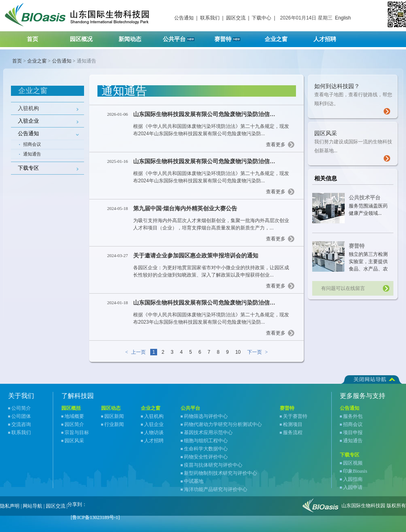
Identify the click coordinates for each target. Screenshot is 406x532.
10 (238, 352)
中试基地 (194, 481)
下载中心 (261, 18)
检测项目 (293, 424)
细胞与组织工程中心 (206, 441)
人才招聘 (330, 37)
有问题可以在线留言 (343, 288)
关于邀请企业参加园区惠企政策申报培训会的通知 (196, 255)
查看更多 (276, 145)
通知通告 (32, 154)
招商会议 (32, 144)
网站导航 (32, 506)
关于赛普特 (295, 416)
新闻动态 (135, 37)
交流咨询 (21, 424)
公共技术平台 (365, 198)
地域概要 (74, 416)
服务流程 (293, 433)
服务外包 (353, 416)
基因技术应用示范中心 (208, 433)
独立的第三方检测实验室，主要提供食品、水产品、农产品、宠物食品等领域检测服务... (368, 269)
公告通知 (184, 18)
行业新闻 (114, 424)
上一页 (134, 352)
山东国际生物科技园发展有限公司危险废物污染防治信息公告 (210, 114)
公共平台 (181, 37)
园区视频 (353, 463)
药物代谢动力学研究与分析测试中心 (223, 424)
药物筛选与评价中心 (206, 416)
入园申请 (353, 487)
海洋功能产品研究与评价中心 (216, 489)
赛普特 (232, 37)
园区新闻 (114, 416)
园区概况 (86, 37)
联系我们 (210, 18)
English (343, 18)
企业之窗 (281, 37)
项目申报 (353, 433)
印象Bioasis (355, 471)
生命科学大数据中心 (206, 449)
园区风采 (74, 441)
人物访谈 (154, 433)
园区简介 (74, 424)
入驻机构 (28, 108)
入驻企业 (154, 424)
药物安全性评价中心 (206, 457)
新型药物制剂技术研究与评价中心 (220, 473)
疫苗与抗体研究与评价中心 (213, 465)
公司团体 (21, 416)
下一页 (259, 352)
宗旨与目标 (77, 433)
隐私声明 (10, 506)
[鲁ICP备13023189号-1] (95, 517)
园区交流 (236, 18)
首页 (32, 39)
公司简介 (21, 408)
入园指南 (353, 479)
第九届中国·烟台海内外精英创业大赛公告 (185, 208)
